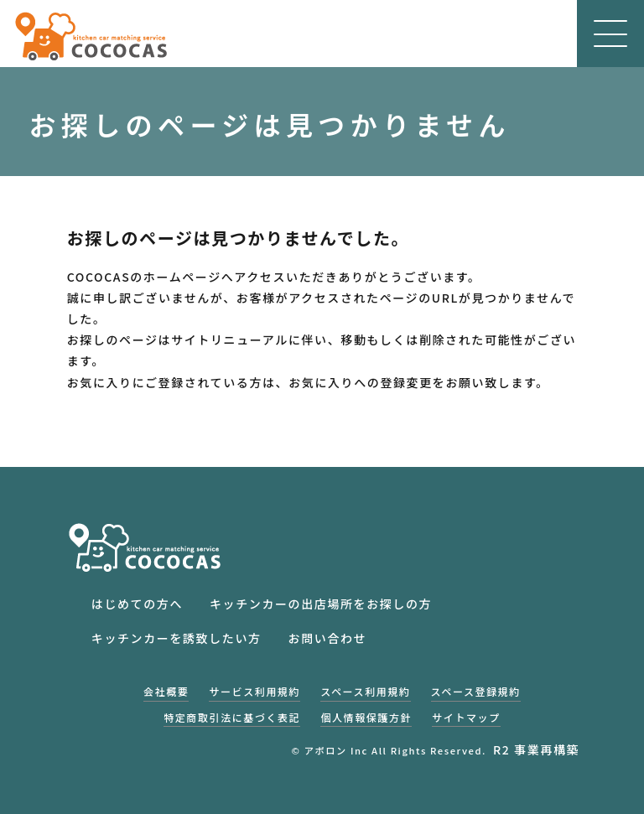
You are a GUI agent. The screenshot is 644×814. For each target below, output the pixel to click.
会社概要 (166, 691)
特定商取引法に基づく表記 (232, 717)
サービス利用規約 (254, 691)
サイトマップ (466, 717)
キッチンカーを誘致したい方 (177, 638)
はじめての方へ (137, 604)
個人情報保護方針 (366, 717)
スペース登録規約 (476, 691)
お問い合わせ (328, 638)
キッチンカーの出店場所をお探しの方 (321, 604)
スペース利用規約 (365, 691)
